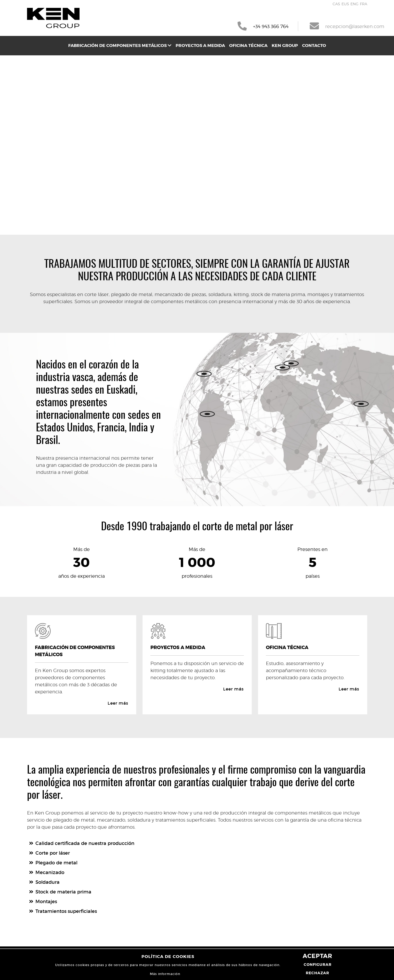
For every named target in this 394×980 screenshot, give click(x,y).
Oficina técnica (248, 45)
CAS (336, 4)
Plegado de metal (56, 863)
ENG (354, 4)
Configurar (318, 965)
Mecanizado (50, 872)
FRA (364, 4)
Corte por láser (53, 853)
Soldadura (48, 882)
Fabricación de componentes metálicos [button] (120, 45)
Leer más (118, 703)
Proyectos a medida (200, 45)
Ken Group (285, 45)
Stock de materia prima (63, 892)
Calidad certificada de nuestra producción (85, 843)
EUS (345, 4)
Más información (165, 974)
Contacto (314, 45)
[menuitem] (120, 46)
